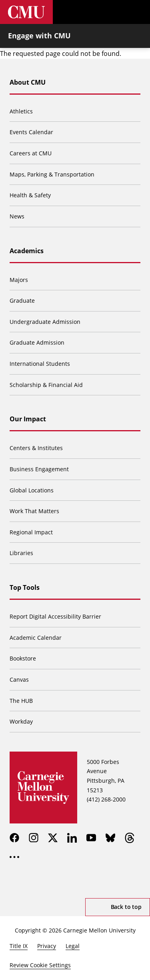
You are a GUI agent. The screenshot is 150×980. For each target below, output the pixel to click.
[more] (14, 857)
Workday (21, 721)
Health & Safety (30, 195)
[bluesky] (110, 838)
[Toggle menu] (138, 12)
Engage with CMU (39, 36)
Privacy (47, 946)
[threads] (130, 838)
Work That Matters (34, 511)
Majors (19, 280)
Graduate (22, 301)
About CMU (28, 82)
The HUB (21, 701)
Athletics (21, 111)
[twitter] (53, 838)
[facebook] (14, 838)
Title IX (19, 946)
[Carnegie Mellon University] (26, 12)
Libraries (21, 553)
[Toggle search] (114, 12)
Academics (27, 251)
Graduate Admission (37, 342)
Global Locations (32, 490)
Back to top (126, 907)
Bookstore (23, 658)
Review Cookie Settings (40, 965)
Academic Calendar (36, 638)
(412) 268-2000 (106, 799)
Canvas (19, 679)
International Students (40, 364)
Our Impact (28, 419)
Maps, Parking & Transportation (52, 174)
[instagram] (34, 838)
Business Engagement (39, 469)
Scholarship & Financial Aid (46, 385)
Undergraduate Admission (45, 322)
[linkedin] (72, 838)
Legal (73, 946)
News (17, 216)
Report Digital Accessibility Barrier (55, 616)
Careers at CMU (31, 153)
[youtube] (91, 838)
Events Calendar (31, 132)
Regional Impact (31, 532)
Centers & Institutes (36, 448)
